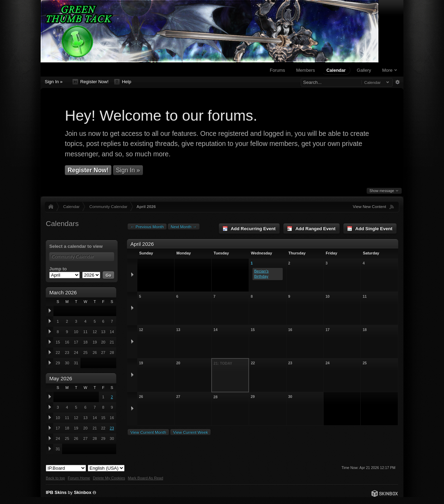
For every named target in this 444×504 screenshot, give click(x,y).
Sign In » (54, 82)
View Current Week (190, 432)
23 (112, 428)
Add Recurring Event (249, 228)
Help (123, 82)
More (390, 70)
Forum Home (79, 478)
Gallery (364, 70)
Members (306, 70)
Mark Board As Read (145, 478)
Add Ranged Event (311, 228)
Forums (277, 70)
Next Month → (184, 227)
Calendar (336, 70)
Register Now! (91, 82)
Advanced (397, 82)
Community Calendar (108, 206)
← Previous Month (147, 227)
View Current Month (148, 432)
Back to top (55, 478)
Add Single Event (370, 228)
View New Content (369, 206)
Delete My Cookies (109, 478)
